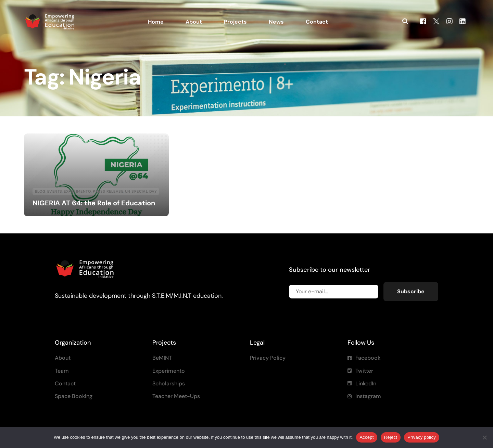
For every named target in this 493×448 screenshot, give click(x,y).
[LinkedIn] (463, 21)
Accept (366, 437)
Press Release (108, 191)
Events (55, 191)
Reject (391, 437)
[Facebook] (423, 21)
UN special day (141, 191)
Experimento (77, 191)
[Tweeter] (436, 21)
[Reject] (484, 437)
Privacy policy (422, 437)
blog (40, 191)
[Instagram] (450, 21)
